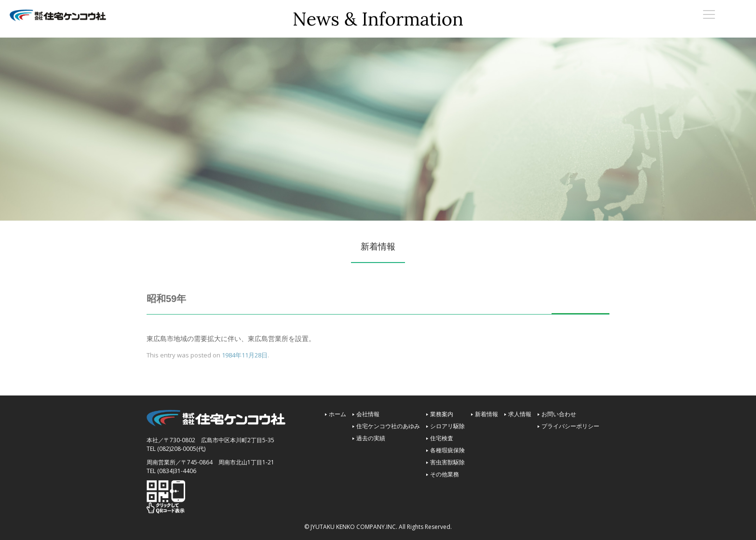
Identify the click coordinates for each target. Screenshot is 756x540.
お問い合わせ (559, 414)
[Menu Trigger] (709, 14)
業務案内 (442, 414)
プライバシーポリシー (570, 426)
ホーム (337, 414)
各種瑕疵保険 (447, 450)
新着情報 (486, 414)
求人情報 (520, 414)
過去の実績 (371, 438)
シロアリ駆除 (447, 426)
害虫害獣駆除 (447, 462)
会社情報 (368, 414)
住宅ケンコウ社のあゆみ (388, 426)
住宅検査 (442, 438)
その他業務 (445, 474)
